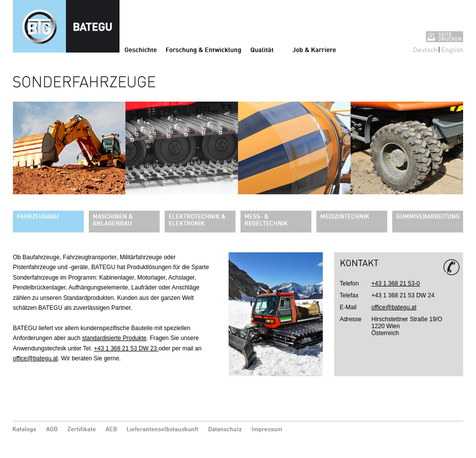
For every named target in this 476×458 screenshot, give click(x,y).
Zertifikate (82, 430)
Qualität (262, 50)
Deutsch (425, 50)
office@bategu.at (35, 358)
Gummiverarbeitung (428, 222)
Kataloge (25, 430)
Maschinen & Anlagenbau (124, 222)
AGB (52, 430)
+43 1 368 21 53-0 (396, 284)
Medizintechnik (352, 222)
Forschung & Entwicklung (204, 50)
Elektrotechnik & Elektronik (200, 222)
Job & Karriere (314, 50)
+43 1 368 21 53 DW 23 (126, 348)
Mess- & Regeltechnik (276, 222)
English (452, 50)
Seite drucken (445, 37)
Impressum (269, 430)
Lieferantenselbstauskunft (163, 430)
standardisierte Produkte (114, 338)
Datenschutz (225, 430)
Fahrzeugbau (48, 222)
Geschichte (141, 50)
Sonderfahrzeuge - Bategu (66, 26)
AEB (111, 430)
